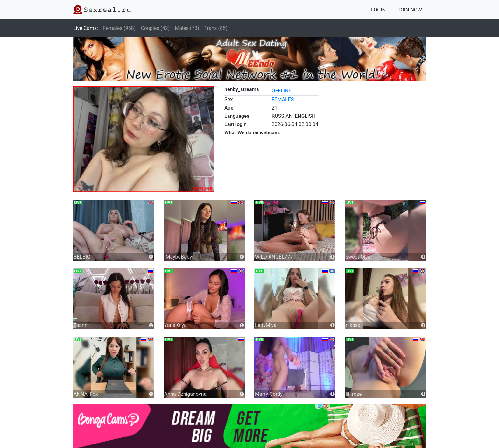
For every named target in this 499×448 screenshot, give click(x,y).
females (283, 100)
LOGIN (378, 10)
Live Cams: (86, 28)
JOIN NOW (410, 10)
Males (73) (187, 28)
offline (281, 91)
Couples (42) (155, 28)
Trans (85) (216, 28)
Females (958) (119, 28)
